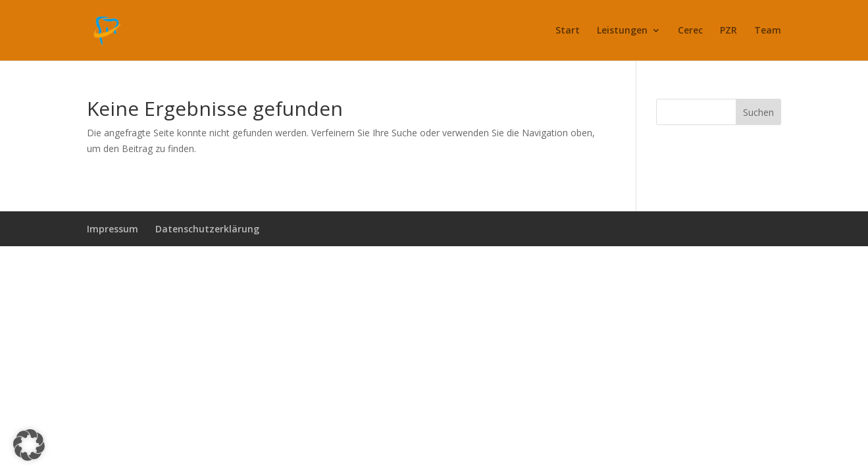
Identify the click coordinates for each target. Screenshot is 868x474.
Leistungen (622, 31)
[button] (29, 445)
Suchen (758, 112)
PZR (728, 31)
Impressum (113, 229)
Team (768, 31)
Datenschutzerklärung (207, 229)
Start (568, 31)
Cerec (690, 31)
